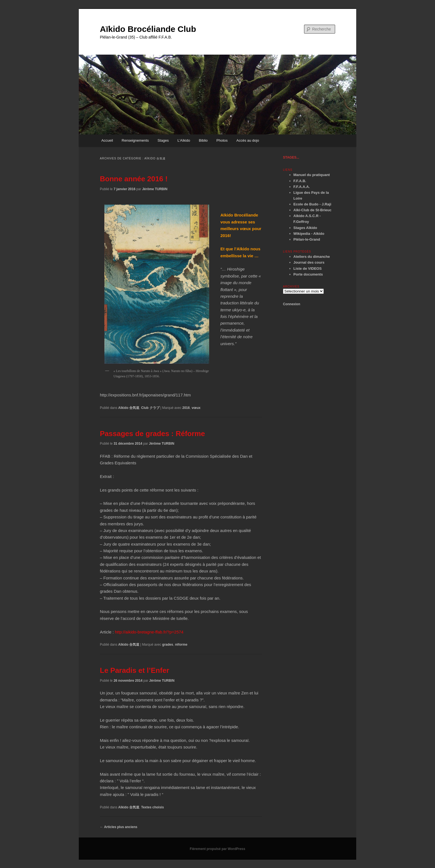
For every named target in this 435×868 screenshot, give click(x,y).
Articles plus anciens (119, 827)
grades (168, 645)
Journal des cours (309, 262)
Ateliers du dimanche (312, 257)
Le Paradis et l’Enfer (135, 670)
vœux (196, 408)
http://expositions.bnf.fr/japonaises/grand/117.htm (145, 395)
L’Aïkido (184, 140)
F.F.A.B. (300, 181)
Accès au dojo (248, 140)
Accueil (107, 140)
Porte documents (308, 274)
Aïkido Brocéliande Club (148, 29)
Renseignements (135, 140)
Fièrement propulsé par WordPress (217, 849)
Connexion (292, 304)
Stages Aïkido (305, 228)
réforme (181, 645)
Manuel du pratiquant (312, 175)
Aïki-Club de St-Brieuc (313, 210)
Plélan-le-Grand (307, 239)
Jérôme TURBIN (155, 189)
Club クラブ (150, 408)
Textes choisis (153, 807)
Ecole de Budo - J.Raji (313, 204)
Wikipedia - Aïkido (309, 234)
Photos (222, 140)
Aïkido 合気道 (129, 408)
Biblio (203, 140)
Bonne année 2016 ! (134, 179)
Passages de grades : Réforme (152, 434)
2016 (186, 408)
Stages (163, 140)
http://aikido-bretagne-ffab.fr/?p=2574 (149, 632)
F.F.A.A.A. (302, 187)
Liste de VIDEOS (308, 268)
